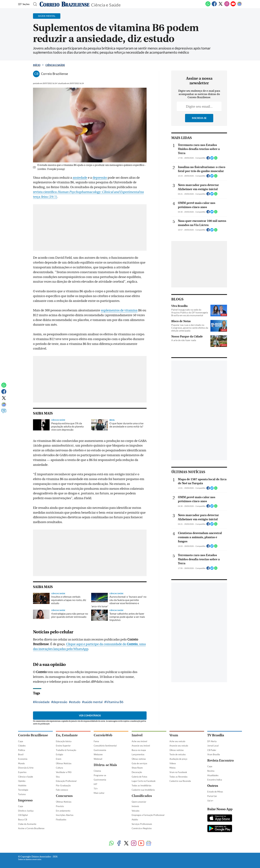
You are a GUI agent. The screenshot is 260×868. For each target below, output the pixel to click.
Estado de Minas (215, 792)
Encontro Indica (215, 780)
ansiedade (80, 178)
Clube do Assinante (27, 824)
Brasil (21, 754)
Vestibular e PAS (64, 772)
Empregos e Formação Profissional (148, 815)
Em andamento (63, 811)
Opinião (22, 781)
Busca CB (23, 820)
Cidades (22, 746)
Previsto (60, 806)
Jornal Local (213, 746)
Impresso (25, 800)
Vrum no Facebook (178, 772)
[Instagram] (227, 6)
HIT (96, 784)
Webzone (98, 754)
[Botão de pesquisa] (34, 4)
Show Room (137, 768)
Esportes (22, 772)
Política (22, 750)
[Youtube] (233, 6)
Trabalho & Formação (66, 750)
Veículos (136, 811)
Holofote (22, 785)
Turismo (22, 794)
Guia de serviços (139, 763)
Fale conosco (62, 790)
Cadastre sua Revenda (180, 781)
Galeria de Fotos (139, 777)
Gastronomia (100, 750)
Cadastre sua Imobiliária (143, 790)
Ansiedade (42, 702)
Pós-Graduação (63, 785)
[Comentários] (4, 412)
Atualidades (213, 775)
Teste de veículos (178, 754)
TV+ (96, 789)
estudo (76, 702)
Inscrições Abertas (65, 815)
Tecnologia (23, 790)
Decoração (137, 772)
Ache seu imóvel (139, 741)
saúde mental (93, 702)
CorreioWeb (103, 735)
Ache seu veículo (177, 741)
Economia (23, 759)
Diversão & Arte (26, 768)
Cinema (97, 771)
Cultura (59, 768)
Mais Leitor (99, 793)
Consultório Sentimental (105, 746)
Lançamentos (138, 754)
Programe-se (100, 775)
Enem (59, 759)
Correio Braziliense (33, 735)
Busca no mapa (139, 750)
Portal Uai (212, 796)
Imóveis (135, 806)
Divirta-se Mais (105, 765)
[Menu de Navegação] (24, 4)
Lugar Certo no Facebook (144, 781)
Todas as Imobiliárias (142, 785)
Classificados (142, 796)
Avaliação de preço (178, 759)
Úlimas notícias (139, 759)
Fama (96, 741)
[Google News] (239, 6)
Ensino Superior (63, 746)
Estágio (59, 754)
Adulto (135, 820)
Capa (21, 741)
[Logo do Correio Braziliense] (65, 4)
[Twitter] (221, 6)
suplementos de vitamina (119, 310)
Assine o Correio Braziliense (31, 828)
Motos (173, 768)
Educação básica (64, 741)
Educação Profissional (66, 781)
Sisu (58, 777)
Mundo (21, 763)
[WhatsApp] (208, 6)
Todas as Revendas (179, 777)
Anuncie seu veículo (179, 746)
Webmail (98, 759)
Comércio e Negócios (142, 828)
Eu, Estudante (67, 735)
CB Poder (212, 750)
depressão (100, 178)
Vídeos (173, 763)
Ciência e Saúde (106, 5)
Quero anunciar (139, 802)
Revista (211, 771)
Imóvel (137, 735)
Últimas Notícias (64, 763)
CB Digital (23, 815)
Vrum (174, 735)
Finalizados (61, 820)
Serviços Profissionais (142, 824)
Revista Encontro (221, 760)
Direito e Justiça (26, 811)
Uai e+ (210, 801)
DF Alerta (212, 741)
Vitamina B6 (115, 702)
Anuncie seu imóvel (141, 746)
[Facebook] (214, 6)
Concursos (64, 796)
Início (37, 65)
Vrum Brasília (214, 754)
